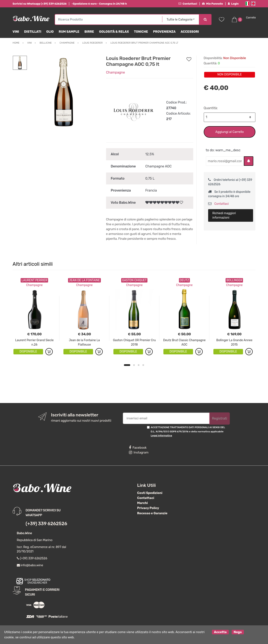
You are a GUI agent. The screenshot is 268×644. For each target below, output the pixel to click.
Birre (89, 32)
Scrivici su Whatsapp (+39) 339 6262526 (40, 4)
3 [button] (139, 365)
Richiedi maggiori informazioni (224, 215)
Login (233, 4)
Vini (16, 32)
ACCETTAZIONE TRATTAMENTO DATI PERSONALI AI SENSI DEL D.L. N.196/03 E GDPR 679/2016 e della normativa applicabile (188, 431)
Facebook (138, 448)
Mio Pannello (212, 4)
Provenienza (164, 32)
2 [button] (134, 365)
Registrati (219, 418)
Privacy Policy (148, 508)
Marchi (143, 503)
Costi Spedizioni (150, 493)
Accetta (220, 632)
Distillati (33, 32)
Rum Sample (69, 32)
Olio (50, 32)
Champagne (116, 72)
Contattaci (188, 4)
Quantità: (211, 108)
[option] (63, 92)
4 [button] (143, 365)
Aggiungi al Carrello (229, 132)
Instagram (139, 452)
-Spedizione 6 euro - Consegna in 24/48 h (99, 4)
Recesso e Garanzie (152, 513)
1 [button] (127, 365)
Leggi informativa (161, 435)
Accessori (190, 32)
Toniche (141, 32)
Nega (238, 632)
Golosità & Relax (114, 32)
